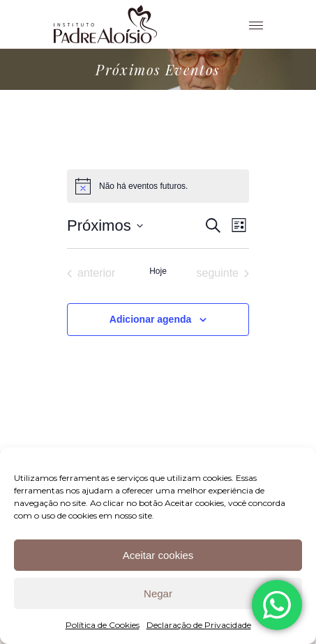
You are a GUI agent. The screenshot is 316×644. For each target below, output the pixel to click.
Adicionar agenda (150, 319)
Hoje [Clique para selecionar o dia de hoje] (158, 271)
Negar (158, 593)
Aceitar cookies (158, 555)
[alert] (158, 186)
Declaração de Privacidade (199, 625)
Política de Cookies (103, 625)
